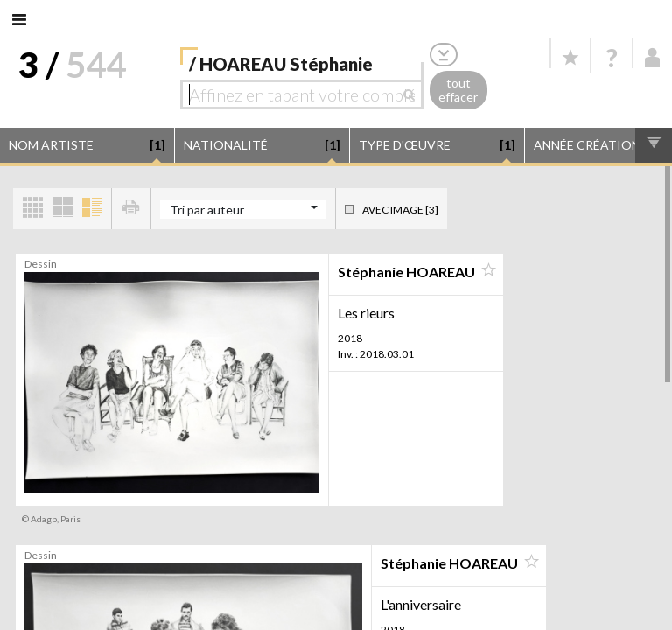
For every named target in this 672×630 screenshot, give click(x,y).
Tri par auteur (207, 210)
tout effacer (458, 90)
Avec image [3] (400, 210)
